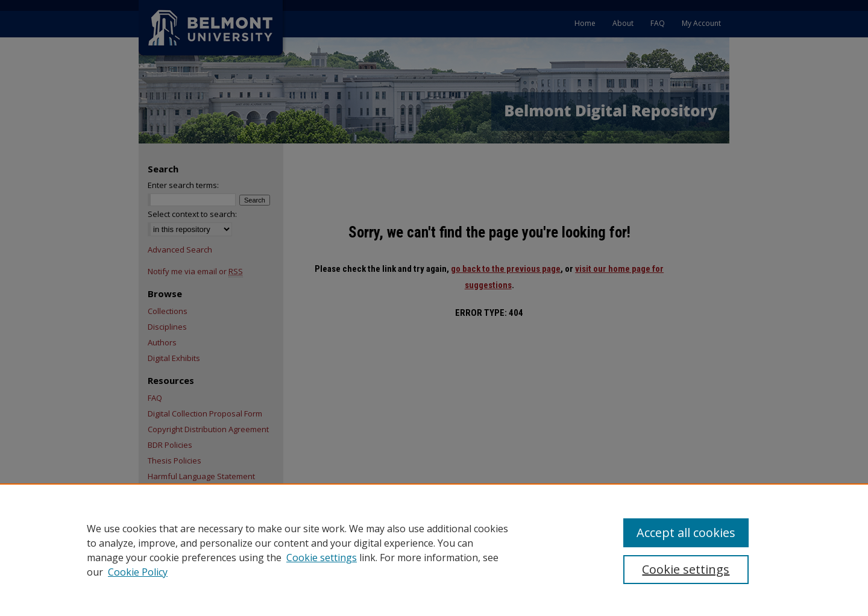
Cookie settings (322, 558)
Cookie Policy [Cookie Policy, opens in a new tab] (138, 572)
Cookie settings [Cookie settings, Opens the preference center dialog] (686, 569)
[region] (434, 550)
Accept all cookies (686, 533)
